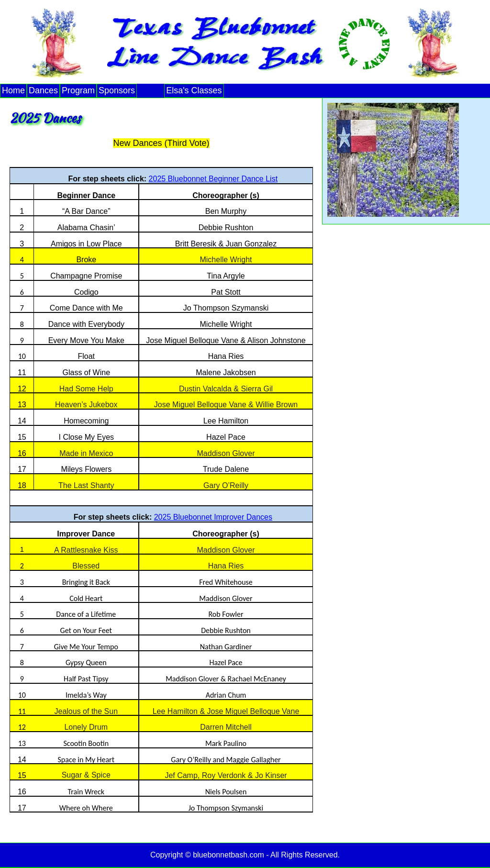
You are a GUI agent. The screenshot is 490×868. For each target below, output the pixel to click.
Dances (43, 90)
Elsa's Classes (194, 90)
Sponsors (117, 90)
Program (78, 90)
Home (13, 90)
